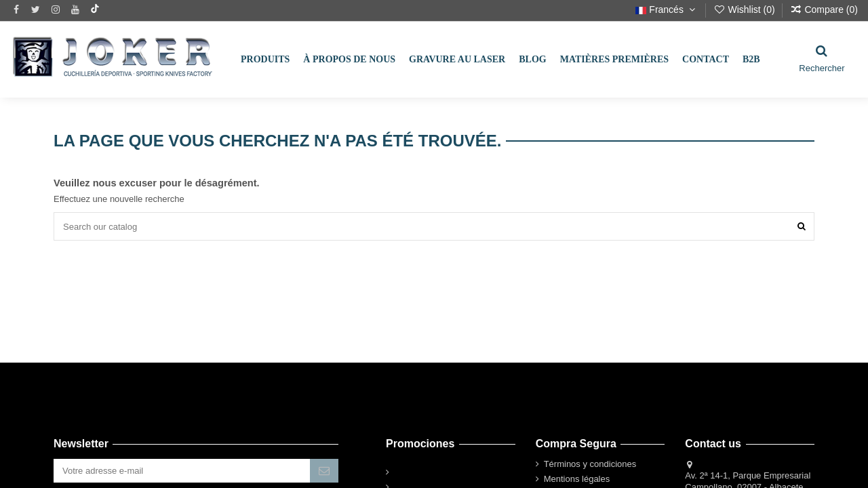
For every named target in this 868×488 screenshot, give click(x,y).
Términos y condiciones (590, 464)
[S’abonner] (324, 471)
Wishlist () (746, 9)
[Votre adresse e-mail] (182, 471)
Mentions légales (577, 479)
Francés (667, 9)
